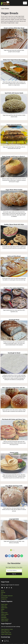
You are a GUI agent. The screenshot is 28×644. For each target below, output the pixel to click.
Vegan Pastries (5, 619)
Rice (2, 611)
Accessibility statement (7, 596)
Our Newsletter (14, 563)
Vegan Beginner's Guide (7, 629)
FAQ (2, 594)
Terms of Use (4, 597)
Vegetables (4, 618)
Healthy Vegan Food (6, 633)
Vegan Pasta (4, 608)
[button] (6, 556)
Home (3, 9)
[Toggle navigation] (25, 3)
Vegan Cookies (5, 614)
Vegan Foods (5, 582)
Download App (6, 637)
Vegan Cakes (4, 604)
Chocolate (4, 616)
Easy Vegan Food (5, 631)
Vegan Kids (4, 606)
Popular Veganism (7, 601)
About (3, 591)
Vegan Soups (4, 613)
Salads (3, 609)
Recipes (7, 9)
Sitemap (3, 592)
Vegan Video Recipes (6, 634)
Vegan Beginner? (6, 624)
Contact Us (4, 599)
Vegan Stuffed (5, 621)
